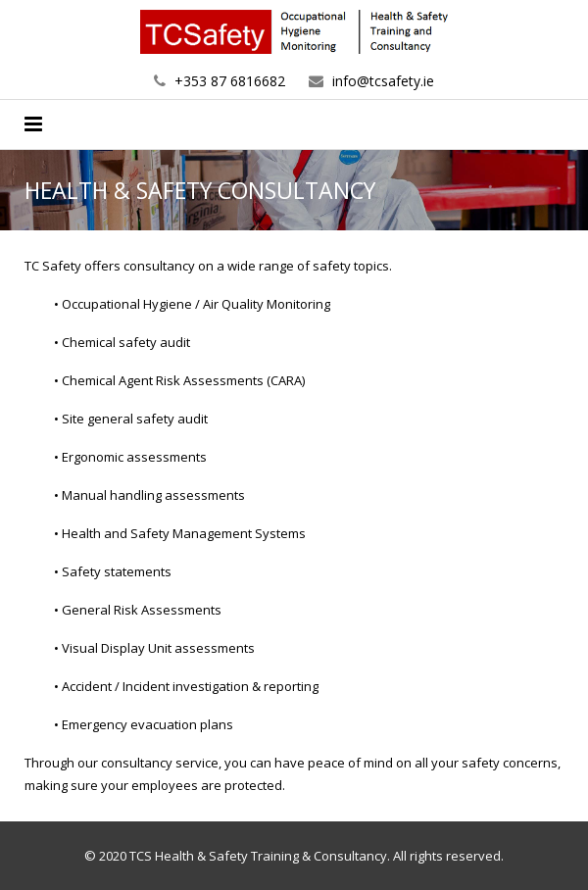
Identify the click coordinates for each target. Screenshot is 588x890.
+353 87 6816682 (230, 81)
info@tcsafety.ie (383, 81)
